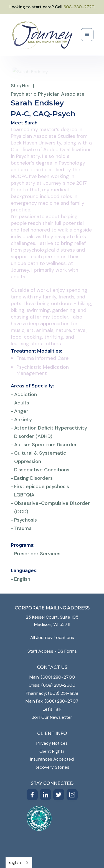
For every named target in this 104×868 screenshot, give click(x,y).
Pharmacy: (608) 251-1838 (52, 693)
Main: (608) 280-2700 (52, 677)
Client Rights (52, 751)
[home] (42, 35)
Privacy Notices (52, 743)
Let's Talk (52, 709)
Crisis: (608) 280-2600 (52, 685)
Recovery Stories (52, 767)
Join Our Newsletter (52, 717)
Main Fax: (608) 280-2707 (52, 701)
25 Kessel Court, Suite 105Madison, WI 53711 (52, 621)
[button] (87, 35)
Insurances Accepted (52, 759)
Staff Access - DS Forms (52, 651)
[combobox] (19, 863)
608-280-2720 (79, 7)
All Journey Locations (52, 637)
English (15, 863)
